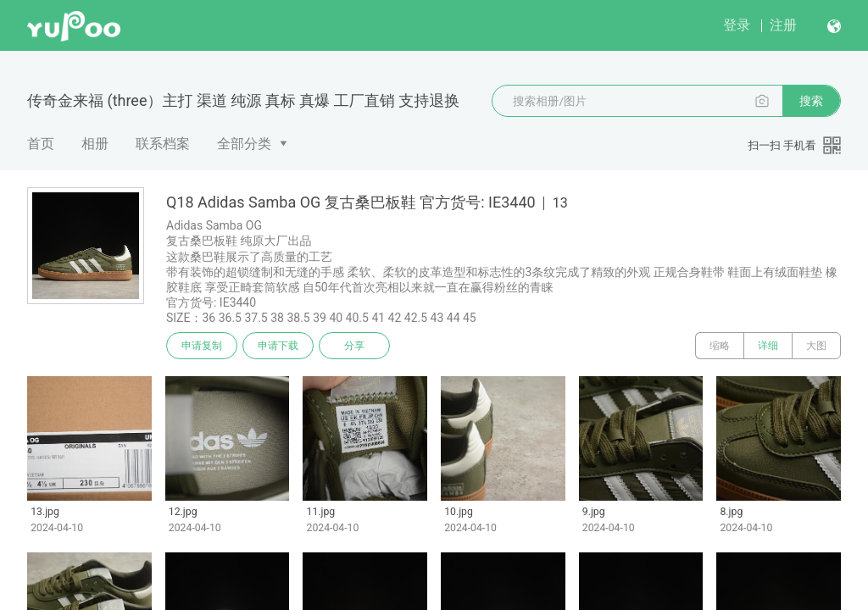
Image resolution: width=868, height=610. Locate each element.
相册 (95, 144)
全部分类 (244, 144)
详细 (768, 346)
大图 (816, 346)
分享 (354, 346)
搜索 (811, 101)
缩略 (720, 346)
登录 (737, 25)
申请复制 (202, 346)
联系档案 (163, 144)
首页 (41, 144)
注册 (783, 25)
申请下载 (278, 346)
